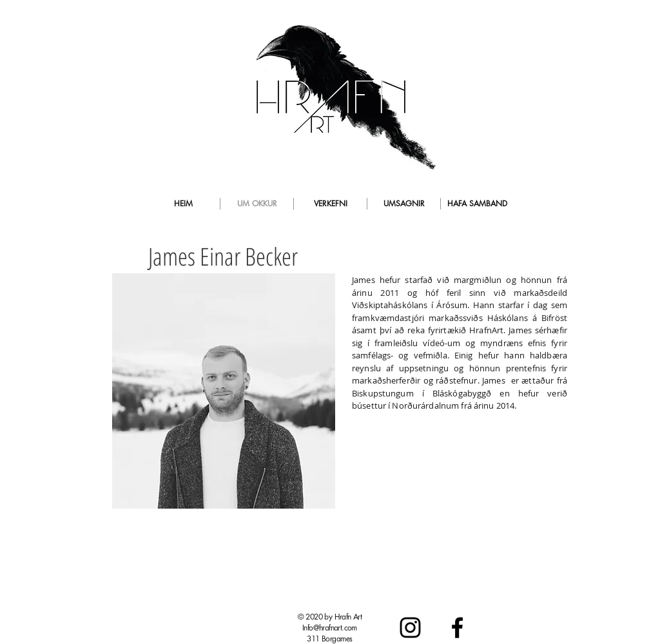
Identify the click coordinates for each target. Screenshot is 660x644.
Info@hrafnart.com (330, 628)
